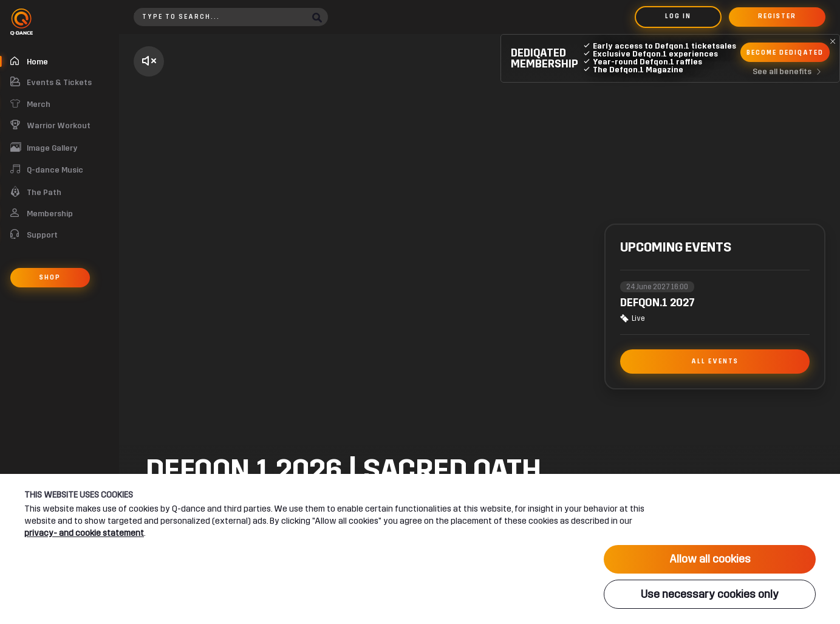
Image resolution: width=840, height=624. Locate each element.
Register (777, 16)
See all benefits (789, 72)
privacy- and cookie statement (84, 533)
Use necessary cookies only (710, 594)
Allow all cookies (710, 559)
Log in (678, 16)
